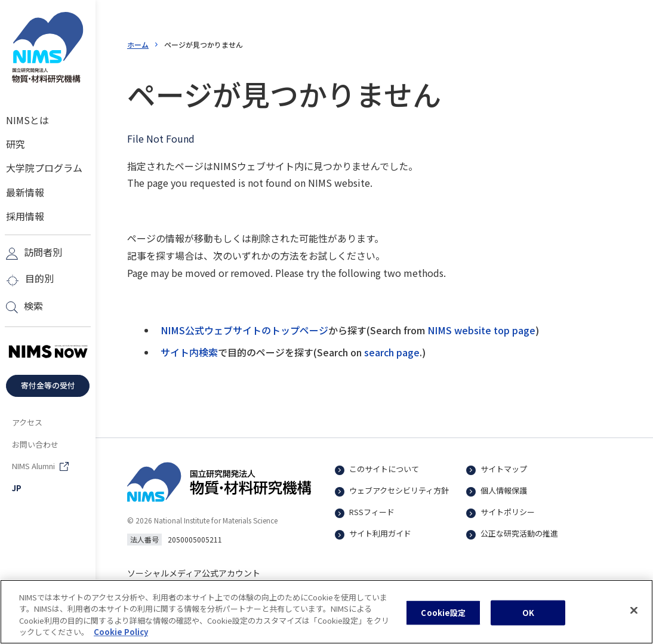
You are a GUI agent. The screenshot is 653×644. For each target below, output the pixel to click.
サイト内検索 (189, 352)
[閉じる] (634, 612)
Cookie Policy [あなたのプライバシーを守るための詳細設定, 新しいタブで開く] (121, 634)
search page (392, 352)
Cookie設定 (443, 614)
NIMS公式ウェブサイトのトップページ (244, 330)
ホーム (138, 44)
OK (528, 614)
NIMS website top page (481, 330)
